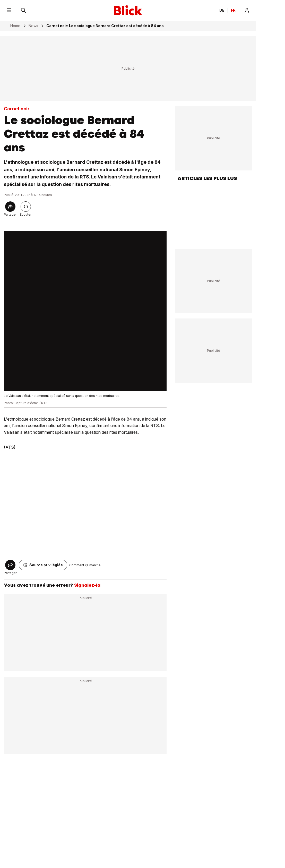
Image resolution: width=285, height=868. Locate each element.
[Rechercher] (23, 10)
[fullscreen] (85, 311)
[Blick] (128, 10)
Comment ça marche (85, 565)
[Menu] (9, 10)
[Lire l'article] (26, 207)
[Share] (10, 207)
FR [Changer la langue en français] (233, 10)
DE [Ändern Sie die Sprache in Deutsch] (222, 10)
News (33, 26)
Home (15, 26)
